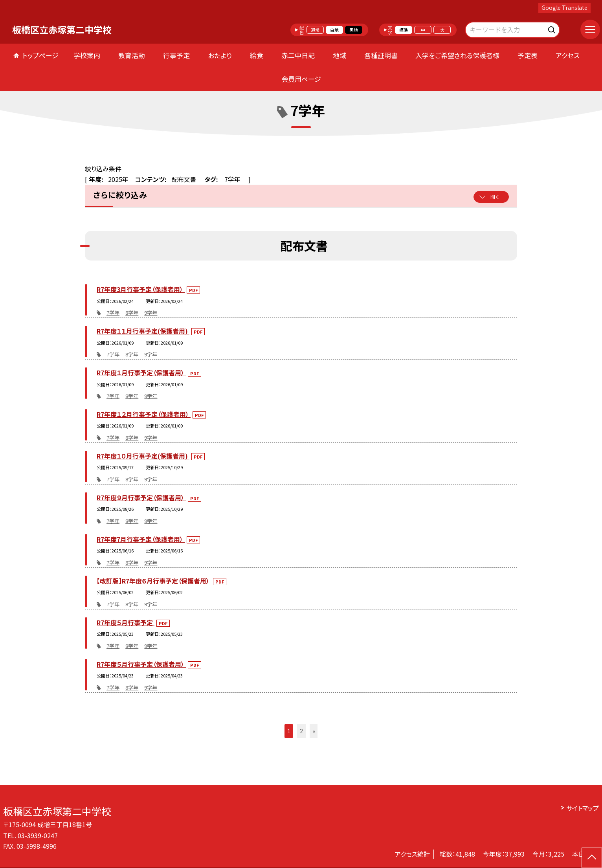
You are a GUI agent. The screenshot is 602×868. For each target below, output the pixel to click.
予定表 (528, 55)
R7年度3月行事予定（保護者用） (141, 289)
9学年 (151, 313)
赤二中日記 (298, 55)
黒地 (354, 30)
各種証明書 (381, 55)
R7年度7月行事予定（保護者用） (141, 539)
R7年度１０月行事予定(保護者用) (143, 456)
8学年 (132, 313)
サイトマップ (583, 808)
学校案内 (87, 55)
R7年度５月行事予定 (126, 622)
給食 (257, 55)
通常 (315, 30)
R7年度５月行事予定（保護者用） (141, 664)
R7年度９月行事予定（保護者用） (141, 497)
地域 (340, 55)
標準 (404, 30)
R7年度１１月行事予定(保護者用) (143, 331)
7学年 (113, 313)
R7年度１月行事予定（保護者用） (141, 373)
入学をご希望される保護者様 (457, 55)
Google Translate (564, 7)
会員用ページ (301, 79)
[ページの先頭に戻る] (592, 858)
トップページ (40, 55)
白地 (334, 30)
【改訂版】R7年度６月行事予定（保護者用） (154, 581)
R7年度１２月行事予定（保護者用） (144, 414)
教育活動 (132, 55)
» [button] (314, 731)
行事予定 (176, 55)
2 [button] (301, 731)
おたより (220, 55)
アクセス (568, 55)
